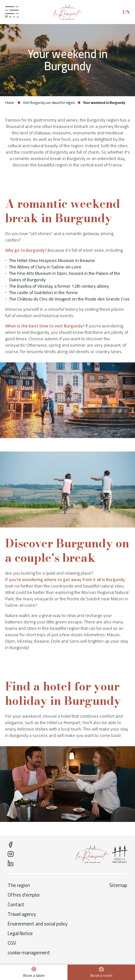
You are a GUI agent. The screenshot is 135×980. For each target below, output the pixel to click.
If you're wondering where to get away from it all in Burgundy (65, 579)
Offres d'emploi (24, 895)
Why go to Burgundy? (26, 250)
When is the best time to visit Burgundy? (45, 326)
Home (9, 103)
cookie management (29, 953)
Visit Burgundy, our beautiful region (49, 103)
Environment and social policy (38, 924)
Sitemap (118, 885)
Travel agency (22, 914)
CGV (12, 943)
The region (19, 885)
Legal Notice (20, 934)
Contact (16, 905)
